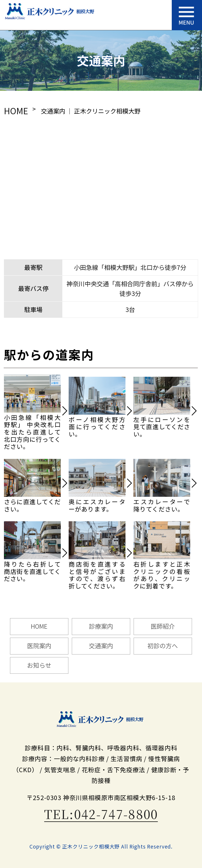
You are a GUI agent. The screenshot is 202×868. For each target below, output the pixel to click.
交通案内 (101, 646)
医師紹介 (163, 626)
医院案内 (39, 646)
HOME (16, 111)
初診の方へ (163, 646)
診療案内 (101, 626)
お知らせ (39, 665)
